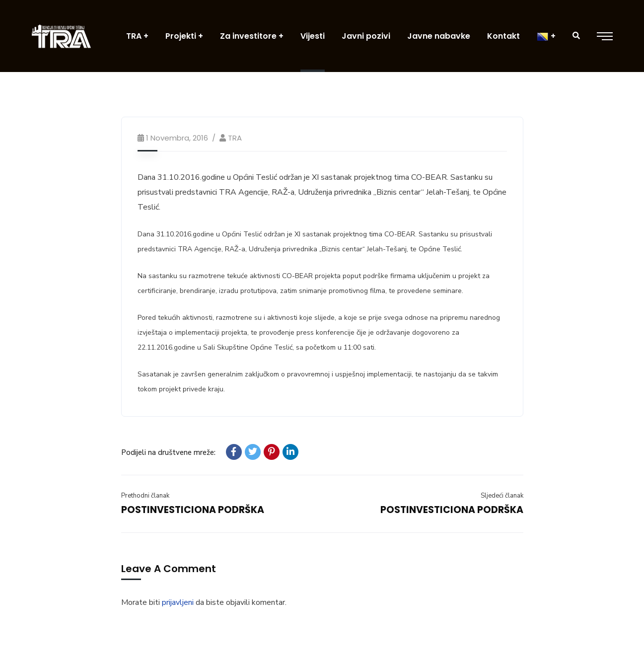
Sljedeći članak (502, 496)
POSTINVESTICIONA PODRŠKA (193, 510)
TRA (235, 138)
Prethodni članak (145, 496)
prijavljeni (178, 602)
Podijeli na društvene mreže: (168, 452)
